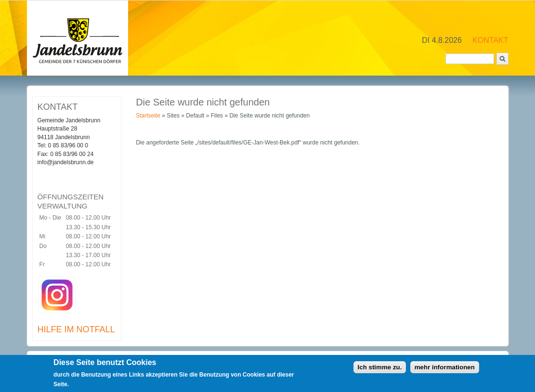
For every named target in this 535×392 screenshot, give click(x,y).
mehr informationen (445, 369)
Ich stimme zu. (380, 369)
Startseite (148, 116)
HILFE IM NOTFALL (76, 329)
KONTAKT (490, 40)
